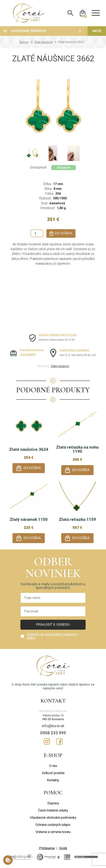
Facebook (59, 741)
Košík (63, 848)
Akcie (97, 31)
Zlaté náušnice (43, 42)
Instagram (47, 741)
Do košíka (32, 468)
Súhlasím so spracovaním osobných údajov (52, 636)
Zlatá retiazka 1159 (77, 519)
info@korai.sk (53, 726)
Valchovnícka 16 (53, 716)
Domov (24, 42)
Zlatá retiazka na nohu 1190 (77, 449)
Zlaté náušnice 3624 (29, 449)
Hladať (70, 13)
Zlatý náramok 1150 (29, 519)
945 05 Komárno (53, 719)
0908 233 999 (53, 733)
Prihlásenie (47, 848)
